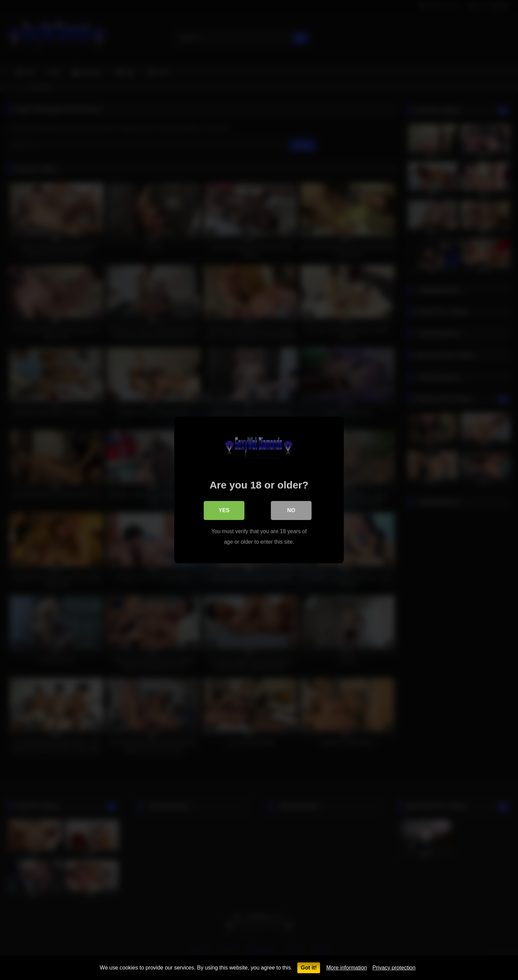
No (291, 510)
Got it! (309, 968)
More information (346, 968)
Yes (224, 510)
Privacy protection (394, 968)
